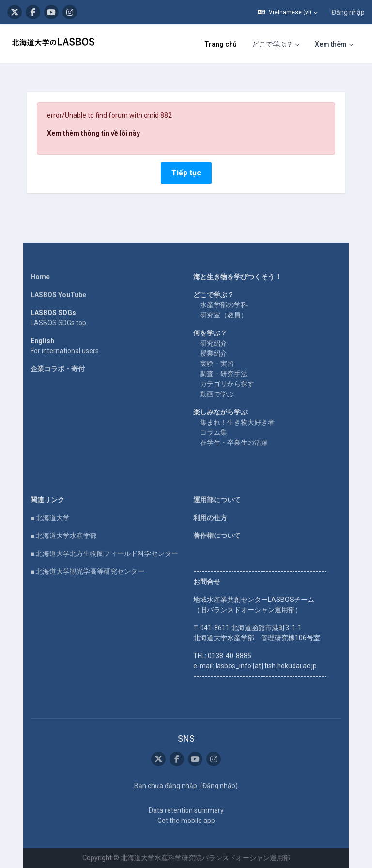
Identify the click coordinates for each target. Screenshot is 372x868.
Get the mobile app (186, 821)
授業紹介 (214, 353)
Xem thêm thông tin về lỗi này (93, 133)
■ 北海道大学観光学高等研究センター (87, 571)
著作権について (217, 536)
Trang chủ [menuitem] (221, 44)
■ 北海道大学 (50, 518)
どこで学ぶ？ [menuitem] (273, 44)
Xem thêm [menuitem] (331, 44)
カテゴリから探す (227, 384)
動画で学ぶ (217, 394)
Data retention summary (186, 810)
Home (40, 277)
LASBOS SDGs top (58, 323)
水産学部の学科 (224, 305)
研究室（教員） (224, 315)
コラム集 (214, 432)
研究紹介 (214, 343)
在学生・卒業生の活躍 (234, 442)
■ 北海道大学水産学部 (64, 536)
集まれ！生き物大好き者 (237, 422)
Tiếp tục (186, 173)
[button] (288, 12)
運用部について (217, 500)
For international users (65, 351)
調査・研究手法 (224, 374)
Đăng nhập (348, 12)
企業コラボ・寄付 (58, 369)
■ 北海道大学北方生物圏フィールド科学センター (104, 553)
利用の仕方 (210, 518)
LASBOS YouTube (58, 295)
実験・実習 (217, 363)
